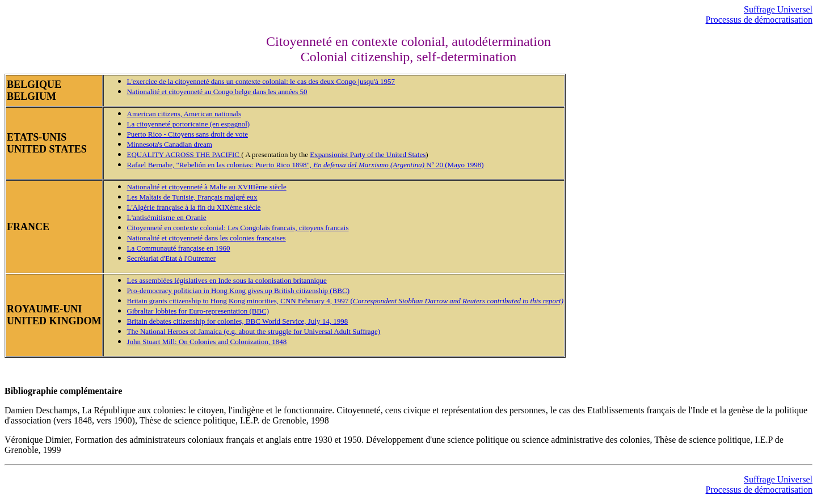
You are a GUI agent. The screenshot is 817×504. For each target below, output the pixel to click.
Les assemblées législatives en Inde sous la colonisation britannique (227, 280)
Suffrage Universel (778, 9)
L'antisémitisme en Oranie (167, 217)
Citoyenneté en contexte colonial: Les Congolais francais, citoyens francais (238, 228)
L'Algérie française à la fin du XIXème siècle (194, 207)
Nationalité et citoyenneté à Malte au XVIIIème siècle (207, 187)
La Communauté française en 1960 (179, 248)
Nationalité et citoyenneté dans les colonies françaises (207, 238)
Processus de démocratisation (759, 20)
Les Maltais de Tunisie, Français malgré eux (192, 197)
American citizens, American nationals (184, 114)
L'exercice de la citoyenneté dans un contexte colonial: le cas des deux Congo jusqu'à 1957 (261, 81)
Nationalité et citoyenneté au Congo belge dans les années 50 (217, 92)
